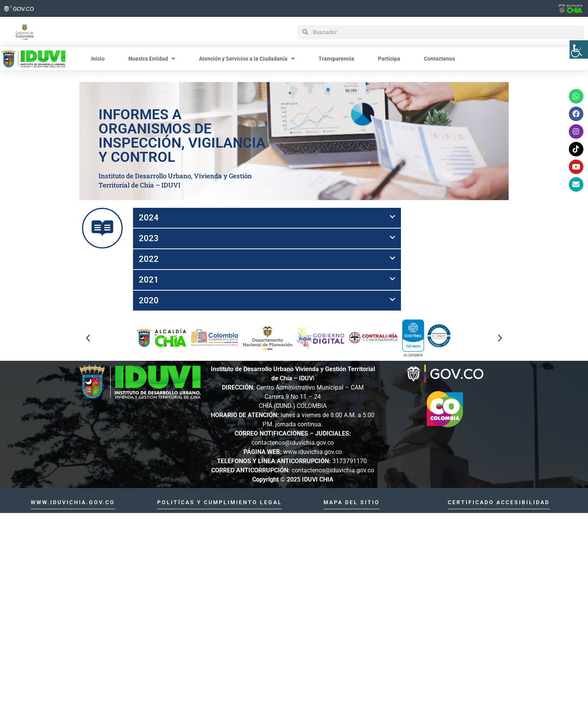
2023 (149, 238)
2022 (149, 259)
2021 (149, 280)
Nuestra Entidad (151, 59)
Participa (389, 59)
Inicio (98, 59)
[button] (267, 218)
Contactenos (439, 59)
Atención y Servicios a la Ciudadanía (246, 59)
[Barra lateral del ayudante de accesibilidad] (579, 49)
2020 (149, 300)
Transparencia (336, 59)
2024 (149, 218)
